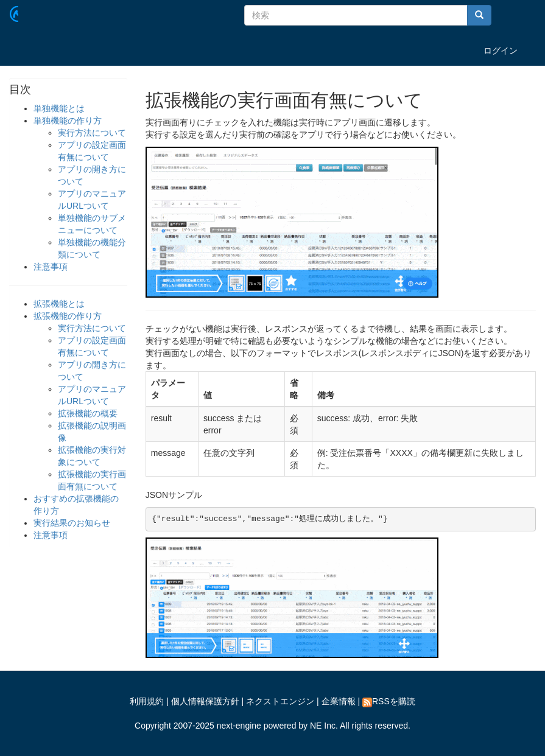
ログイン (501, 51)
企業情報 (339, 701)
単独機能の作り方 (68, 121)
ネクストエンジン (280, 701)
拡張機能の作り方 (68, 316)
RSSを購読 (389, 701)
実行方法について (92, 133)
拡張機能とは (59, 304)
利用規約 (147, 701)
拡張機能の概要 (88, 413)
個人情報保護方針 (205, 701)
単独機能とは (59, 108)
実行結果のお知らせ (72, 523)
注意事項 (51, 267)
